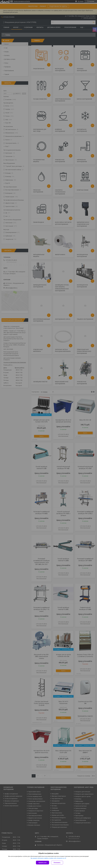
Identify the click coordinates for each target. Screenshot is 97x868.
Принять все (43, 863)
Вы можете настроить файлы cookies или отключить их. (48, 858)
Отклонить (57, 863)
